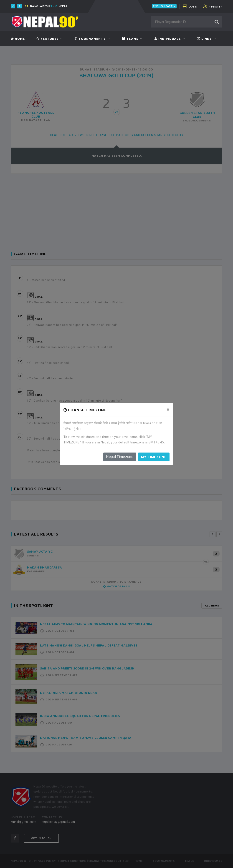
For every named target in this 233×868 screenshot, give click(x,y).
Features (48, 39)
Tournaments (90, 39)
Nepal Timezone (120, 457)
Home (18, 39)
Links (204, 39)
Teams (130, 39)
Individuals (168, 39)
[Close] (168, 410)
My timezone (154, 457)
